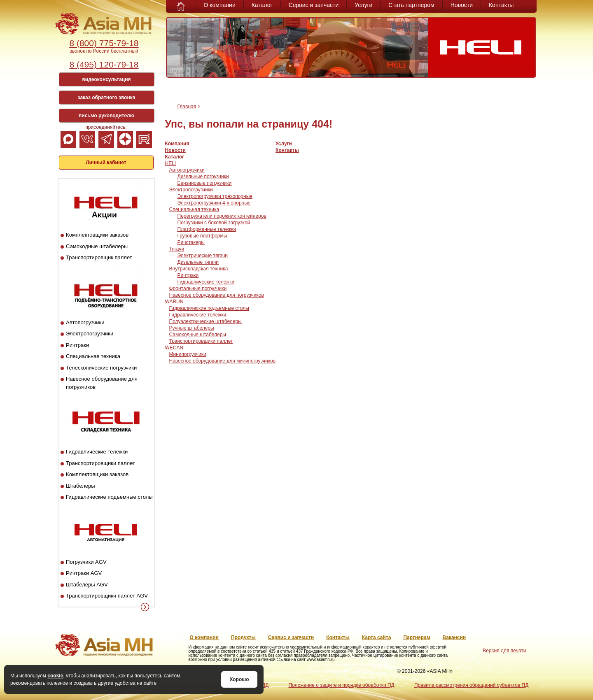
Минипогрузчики (188, 354)
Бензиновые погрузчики (205, 183)
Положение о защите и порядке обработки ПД (341, 685)
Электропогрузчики (90, 334)
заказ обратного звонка (107, 98)
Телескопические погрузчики (101, 368)
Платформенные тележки (207, 229)
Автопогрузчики (85, 322)
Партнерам (417, 637)
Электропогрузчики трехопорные (215, 196)
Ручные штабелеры (192, 328)
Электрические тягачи (203, 256)
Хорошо (239, 679)
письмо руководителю (106, 116)
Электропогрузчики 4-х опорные (214, 203)
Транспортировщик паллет (99, 257)
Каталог (262, 5)
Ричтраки (77, 345)
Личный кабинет (106, 163)
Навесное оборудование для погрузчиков (217, 295)
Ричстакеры (191, 242)
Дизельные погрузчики (203, 177)
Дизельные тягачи (198, 262)
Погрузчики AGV (86, 562)
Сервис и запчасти (314, 5)
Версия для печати (504, 651)
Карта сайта (377, 637)
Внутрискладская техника (199, 269)
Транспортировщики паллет (100, 463)
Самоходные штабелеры (97, 246)
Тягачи (177, 249)
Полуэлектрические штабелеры (205, 321)
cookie (55, 676)
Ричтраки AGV (84, 573)
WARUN (174, 302)
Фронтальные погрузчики (198, 288)
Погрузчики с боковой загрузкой (214, 223)
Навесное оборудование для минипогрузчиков (223, 361)
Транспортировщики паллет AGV (107, 596)
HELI (171, 163)
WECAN (174, 348)
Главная (187, 107)
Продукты (243, 637)
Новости (462, 5)
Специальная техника (93, 356)
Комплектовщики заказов (97, 235)
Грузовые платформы (202, 236)
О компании (220, 5)
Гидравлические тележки (97, 452)
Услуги (363, 5)
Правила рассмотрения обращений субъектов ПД (471, 685)
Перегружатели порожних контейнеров (222, 216)
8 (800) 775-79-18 (104, 43)
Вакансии (454, 637)
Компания (177, 144)
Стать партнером (411, 5)
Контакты (501, 5)
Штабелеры (80, 486)
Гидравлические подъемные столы (109, 497)
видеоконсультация (106, 79)
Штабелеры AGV (87, 585)
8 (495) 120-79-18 (104, 64)
